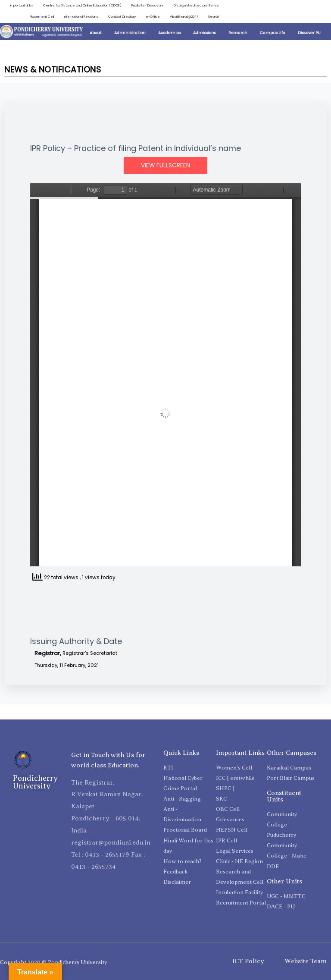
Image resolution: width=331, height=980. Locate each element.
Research (238, 33)
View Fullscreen (165, 165)
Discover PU (309, 33)
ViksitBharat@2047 (184, 17)
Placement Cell (42, 17)
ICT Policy (248, 961)
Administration (130, 33)
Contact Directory (122, 17)
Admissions (205, 33)
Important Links (22, 5)
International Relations (81, 17)
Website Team (306, 961)
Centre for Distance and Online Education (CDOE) (82, 5)
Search (214, 17)
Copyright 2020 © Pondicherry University (53, 962)
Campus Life (273, 33)
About (96, 33)
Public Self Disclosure (148, 5)
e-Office (153, 17)
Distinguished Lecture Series (196, 5)
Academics (169, 33)
